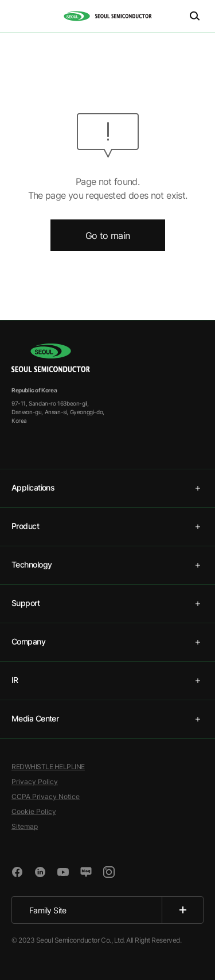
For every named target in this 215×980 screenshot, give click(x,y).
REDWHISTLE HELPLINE (48, 767)
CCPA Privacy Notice (46, 796)
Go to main (108, 236)
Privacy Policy (35, 782)
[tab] (107, 488)
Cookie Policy (34, 811)
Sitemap (25, 826)
